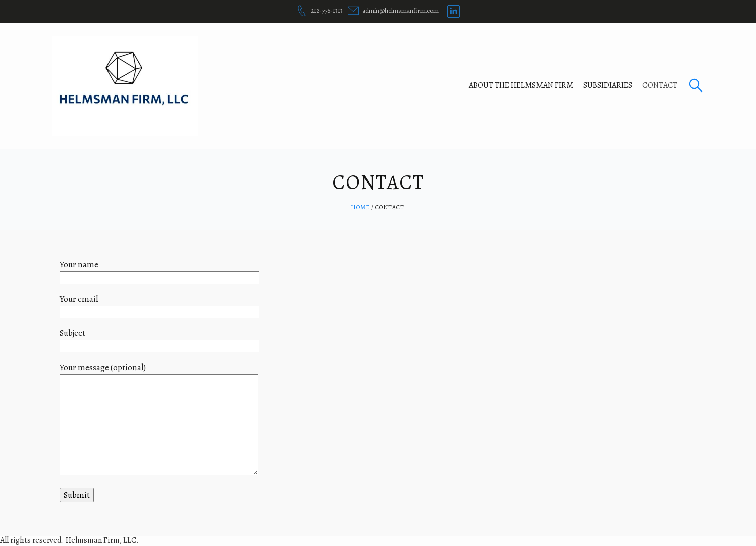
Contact (660, 85)
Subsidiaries (608, 85)
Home (360, 207)
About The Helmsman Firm (521, 85)
